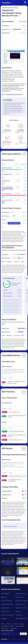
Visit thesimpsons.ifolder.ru (13, 95)
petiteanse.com (5, 608)
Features (9, 624)
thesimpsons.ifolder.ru (10, 8)
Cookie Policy (14, 628)
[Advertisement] (14, 40)
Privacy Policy (5, 628)
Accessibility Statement (7, 626)
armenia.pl (4, 619)
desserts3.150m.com (7, 601)
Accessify (7, 3)
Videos (3, 624)
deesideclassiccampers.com (8, 604)
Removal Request (20, 626)
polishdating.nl (5, 593)
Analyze (23, 634)
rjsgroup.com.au (6, 611)
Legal (22, 624)
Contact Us (16, 624)
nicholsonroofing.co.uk (7, 615)
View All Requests (14, 223)
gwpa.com (4, 597)
